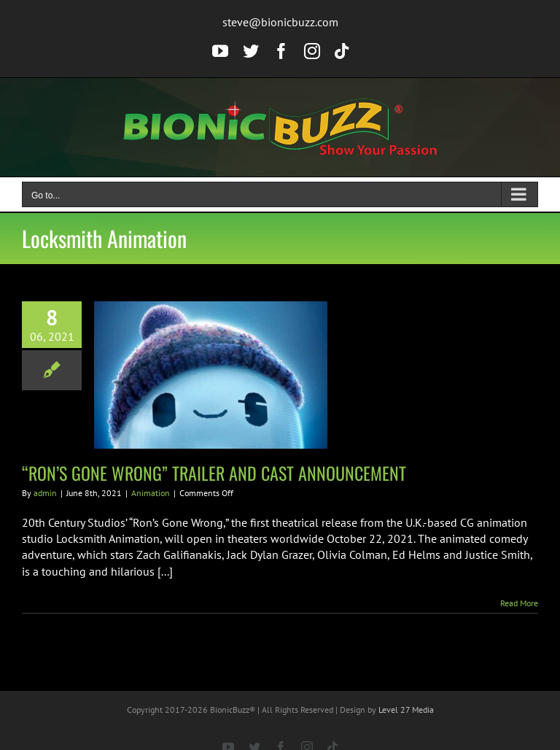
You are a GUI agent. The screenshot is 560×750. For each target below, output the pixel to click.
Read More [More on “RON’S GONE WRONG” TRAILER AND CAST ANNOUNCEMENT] (519, 603)
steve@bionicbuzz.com (280, 22)
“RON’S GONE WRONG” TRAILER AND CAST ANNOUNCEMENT (214, 473)
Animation (151, 493)
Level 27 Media (406, 710)
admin (45, 493)
